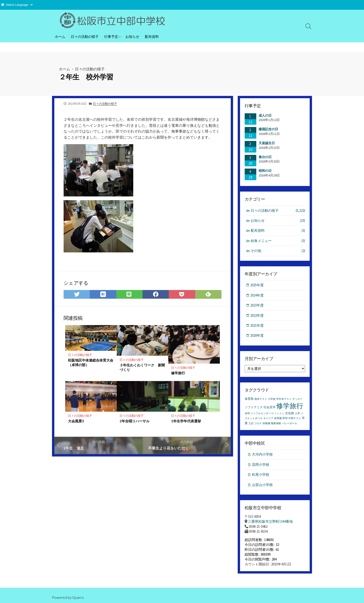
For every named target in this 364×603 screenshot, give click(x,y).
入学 (297, 414)
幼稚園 (266, 424)
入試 (251, 424)
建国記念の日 (268, 129)
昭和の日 (265, 171)
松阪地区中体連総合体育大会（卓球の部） (91, 362)
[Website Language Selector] (19, 5)
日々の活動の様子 (85, 36)
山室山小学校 (262, 485)
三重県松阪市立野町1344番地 (270, 522)
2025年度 (257, 285)
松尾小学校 (261, 475)
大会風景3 (76, 421)
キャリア (268, 419)
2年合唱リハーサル (135, 421)
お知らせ (132, 36)
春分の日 (265, 157)
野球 (285, 419)
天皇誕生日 (267, 143)
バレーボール (289, 424)
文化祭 (290, 414)
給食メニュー (278, 241)
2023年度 (257, 305)
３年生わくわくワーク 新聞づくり (142, 367)
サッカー (297, 399)
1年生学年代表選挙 (186, 421)
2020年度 (257, 336)
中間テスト (295, 419)
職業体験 (276, 424)
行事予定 (111, 36)
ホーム (60, 36)
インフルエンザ (259, 414)
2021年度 (257, 326)
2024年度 (257, 295)
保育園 (278, 419)
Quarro (78, 597)
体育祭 (249, 399)
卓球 (247, 414)
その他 (278, 251)
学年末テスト (284, 399)
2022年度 (257, 316)
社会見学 (270, 408)
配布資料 (152, 36)
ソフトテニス (254, 408)
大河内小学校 (262, 455)
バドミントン (277, 414)
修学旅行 (178, 373)
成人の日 (265, 115)
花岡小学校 (261, 465)
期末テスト (261, 399)
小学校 (272, 399)
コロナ (258, 424)
